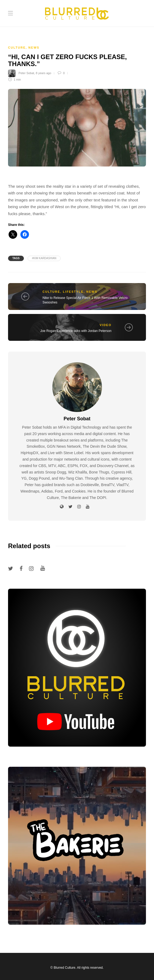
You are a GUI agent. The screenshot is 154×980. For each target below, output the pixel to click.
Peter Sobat (26, 73)
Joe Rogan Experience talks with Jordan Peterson (76, 331)
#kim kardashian (44, 258)
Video (105, 325)
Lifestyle (73, 292)
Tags (16, 258)
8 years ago (43, 73)
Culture (17, 48)
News (34, 48)
